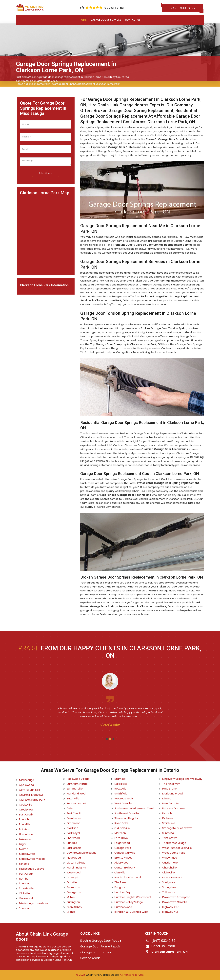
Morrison (120, 833)
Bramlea (120, 779)
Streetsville (26, 888)
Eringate (120, 887)
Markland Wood (172, 794)
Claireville (168, 873)
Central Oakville (125, 853)
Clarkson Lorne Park (32, 800)
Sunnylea (168, 833)
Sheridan (25, 884)
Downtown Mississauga (81, 853)
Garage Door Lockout (96, 952)
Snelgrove (169, 882)
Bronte (71, 912)
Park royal (73, 833)
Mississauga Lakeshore (34, 903)
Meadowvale (27, 854)
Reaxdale (120, 789)
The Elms (120, 882)
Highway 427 (170, 907)
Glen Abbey (74, 907)
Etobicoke (121, 784)
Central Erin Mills (30, 790)
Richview (168, 818)
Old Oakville (122, 828)
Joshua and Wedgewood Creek (135, 809)
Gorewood (26, 898)
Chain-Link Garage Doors (102, 975)
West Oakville (123, 804)
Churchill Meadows (31, 795)
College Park (123, 848)
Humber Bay (122, 892)
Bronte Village (123, 858)
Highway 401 (170, 912)
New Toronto (171, 804)
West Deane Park (173, 853)
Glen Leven (74, 818)
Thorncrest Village (174, 843)
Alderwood (121, 863)
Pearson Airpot (76, 804)
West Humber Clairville (177, 848)
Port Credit (26, 874)
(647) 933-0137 (182, 8)
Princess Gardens (174, 809)
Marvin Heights (76, 868)
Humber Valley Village (129, 902)
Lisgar (23, 844)
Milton (71, 897)
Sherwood (73, 838)
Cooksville (26, 805)
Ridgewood (74, 858)
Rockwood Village (78, 779)
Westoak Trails (124, 799)
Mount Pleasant (172, 878)
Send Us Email (163, 946)
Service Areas (90, 958)
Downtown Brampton (176, 897)
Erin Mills (24, 824)
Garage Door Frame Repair (100, 946)
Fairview (24, 829)
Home (83, 20)
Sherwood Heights (126, 818)
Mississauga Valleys (31, 869)
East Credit (26, 815)
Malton (24, 849)
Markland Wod (76, 794)
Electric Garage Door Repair (101, 941)
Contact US (133, 20)
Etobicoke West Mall (128, 878)
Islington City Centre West (131, 912)
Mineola (24, 864)
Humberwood (123, 907)
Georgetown (75, 892)
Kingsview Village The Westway (182, 779)
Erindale (24, 819)
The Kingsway (171, 784)
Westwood (74, 873)
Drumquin (73, 878)
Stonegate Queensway (177, 828)
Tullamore (169, 892)
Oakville (72, 882)
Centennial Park (125, 868)
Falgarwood (122, 843)
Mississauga (27, 780)
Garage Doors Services (106, 20)
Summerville (75, 789)
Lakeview (25, 839)
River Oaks (121, 823)
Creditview (26, 810)
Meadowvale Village (32, 859)
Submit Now (46, 173)
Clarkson (72, 828)
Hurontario (26, 834)
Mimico (167, 799)
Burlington (73, 902)
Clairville (24, 893)
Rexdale (167, 813)
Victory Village (76, 863)
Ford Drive (121, 838)
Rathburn (25, 879)
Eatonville (73, 799)
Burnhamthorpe (77, 784)
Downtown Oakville (175, 902)
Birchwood (73, 823)
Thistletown (170, 838)
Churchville (169, 868)
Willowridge (170, 858)
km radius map (46, 233)
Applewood (26, 785)
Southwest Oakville (127, 813)
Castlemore (170, 863)
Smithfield (121, 794)
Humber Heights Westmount (133, 897)
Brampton (73, 887)
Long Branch (170, 789)
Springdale (169, 887)
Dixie (70, 809)
